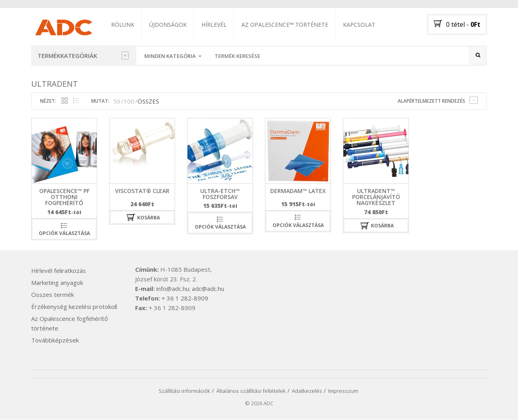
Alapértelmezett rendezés (431, 101)
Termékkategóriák (83, 56)
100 (129, 102)
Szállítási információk (184, 391)
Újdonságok (168, 25)
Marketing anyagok (57, 283)
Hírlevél (214, 25)
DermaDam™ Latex (298, 191)
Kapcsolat (360, 25)
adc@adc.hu (208, 289)
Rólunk (123, 25)
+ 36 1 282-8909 (185, 299)
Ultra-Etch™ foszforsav (220, 194)
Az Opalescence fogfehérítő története (70, 324)
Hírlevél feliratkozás (59, 271)
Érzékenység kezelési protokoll (74, 307)
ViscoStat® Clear (142, 191)
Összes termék (53, 295)
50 (117, 102)
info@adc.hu (173, 289)
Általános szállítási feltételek (251, 391)
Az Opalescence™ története (285, 25)
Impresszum (343, 391)
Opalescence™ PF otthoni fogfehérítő (64, 197)
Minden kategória (170, 56)
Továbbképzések (55, 340)
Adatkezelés (307, 391)
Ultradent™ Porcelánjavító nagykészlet (376, 197)
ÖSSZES (148, 102)
